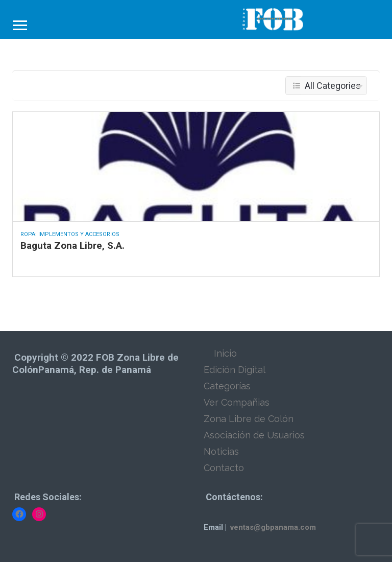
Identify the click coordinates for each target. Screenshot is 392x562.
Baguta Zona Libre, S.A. (72, 245)
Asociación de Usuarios (254, 435)
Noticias (221, 451)
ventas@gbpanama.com (273, 527)
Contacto (224, 468)
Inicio (225, 353)
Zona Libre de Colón (249, 419)
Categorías (227, 386)
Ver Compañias (237, 402)
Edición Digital (235, 370)
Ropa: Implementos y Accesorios (70, 234)
